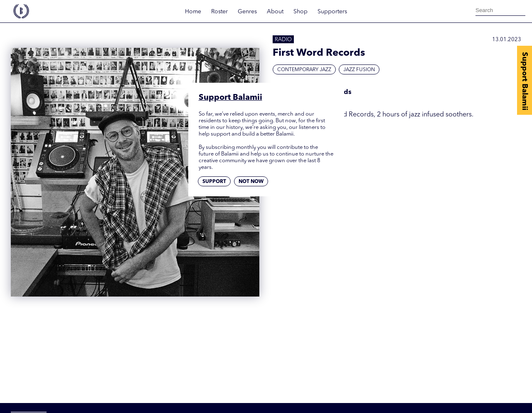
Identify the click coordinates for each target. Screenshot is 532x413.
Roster (219, 12)
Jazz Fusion (359, 70)
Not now (251, 182)
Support (214, 182)
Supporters (332, 12)
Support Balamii (525, 81)
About (275, 12)
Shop (300, 12)
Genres (247, 12)
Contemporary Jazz (304, 70)
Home (193, 12)
